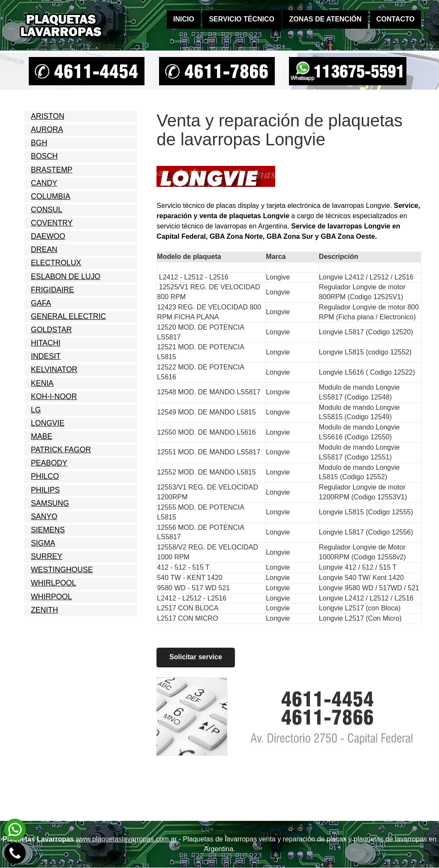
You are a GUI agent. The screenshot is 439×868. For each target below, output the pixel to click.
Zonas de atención (325, 19)
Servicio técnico (242, 19)
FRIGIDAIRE (53, 290)
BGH (39, 143)
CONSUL (47, 210)
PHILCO (45, 476)
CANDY (44, 183)
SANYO (44, 517)
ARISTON (48, 116)
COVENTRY (52, 223)
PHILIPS (45, 490)
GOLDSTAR (51, 330)
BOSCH (44, 156)
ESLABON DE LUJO (66, 276)
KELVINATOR (54, 369)
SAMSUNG (50, 503)
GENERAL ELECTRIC (68, 316)
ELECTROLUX (56, 263)
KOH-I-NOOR (54, 396)
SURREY (47, 556)
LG (36, 410)
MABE (42, 436)
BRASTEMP (52, 170)
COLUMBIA (51, 196)
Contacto (395, 19)
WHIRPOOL (51, 597)
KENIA (42, 383)
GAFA (41, 303)
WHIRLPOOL (54, 583)
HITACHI (46, 343)
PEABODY (49, 463)
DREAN (44, 249)
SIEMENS (48, 530)
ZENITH (45, 610)
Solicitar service (196, 657)
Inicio (184, 19)
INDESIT (46, 356)
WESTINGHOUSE (62, 570)
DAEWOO (48, 236)
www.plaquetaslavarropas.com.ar (126, 839)
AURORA (47, 129)
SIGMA (43, 543)
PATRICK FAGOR (61, 450)
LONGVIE (48, 423)
